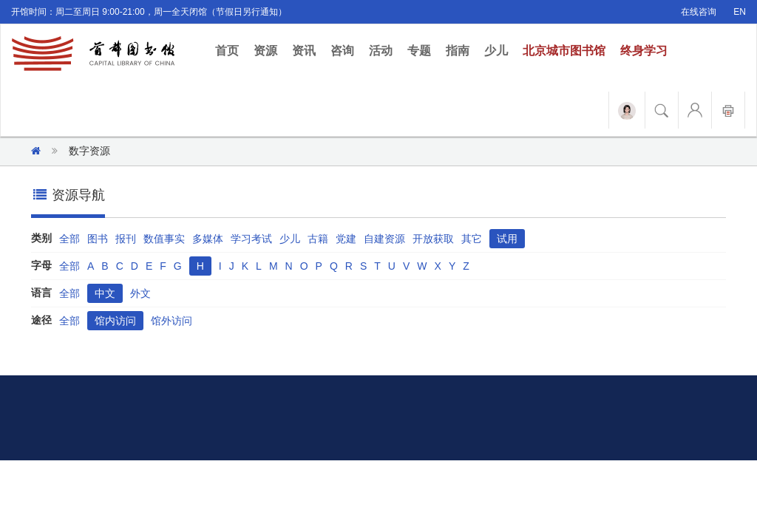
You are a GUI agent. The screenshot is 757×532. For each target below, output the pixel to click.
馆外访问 (172, 321)
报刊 (126, 239)
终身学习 (644, 51)
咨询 (342, 51)
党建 (346, 239)
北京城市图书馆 (564, 51)
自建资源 (384, 239)
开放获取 (433, 239)
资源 (265, 51)
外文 (140, 293)
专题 (419, 51)
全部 (69, 239)
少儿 (496, 51)
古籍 (318, 239)
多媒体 (208, 239)
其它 (472, 239)
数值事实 (164, 239)
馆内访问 (115, 321)
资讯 (304, 51)
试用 (507, 239)
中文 (105, 293)
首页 (231, 50)
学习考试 (251, 239)
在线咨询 (699, 12)
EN (740, 12)
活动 (381, 51)
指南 (458, 51)
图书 (98, 239)
